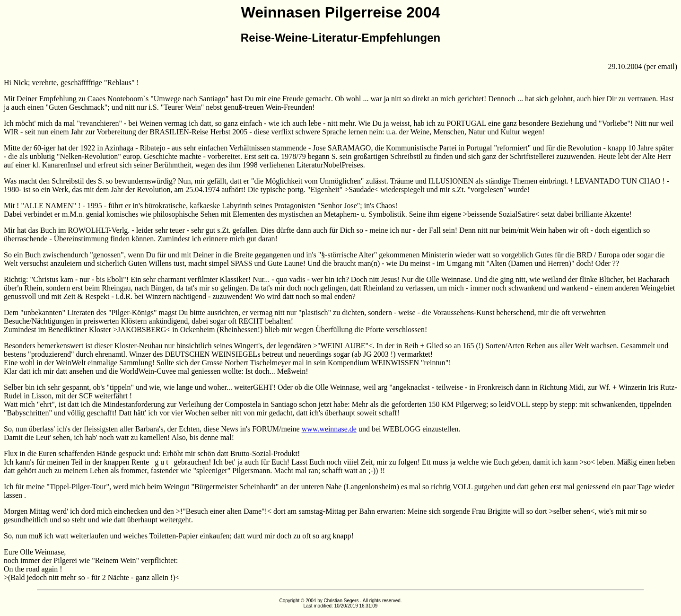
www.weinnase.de (329, 429)
